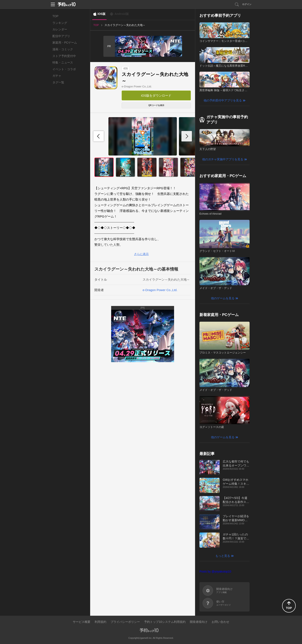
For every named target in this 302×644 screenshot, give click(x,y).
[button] (187, 136)
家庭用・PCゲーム (65, 43)
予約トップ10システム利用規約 (165, 622)
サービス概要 (82, 622)
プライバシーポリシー (125, 622)
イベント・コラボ (64, 69)
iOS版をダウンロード (156, 95)
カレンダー (60, 29)
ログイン (247, 4)
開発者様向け (199, 622)
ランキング (60, 23)
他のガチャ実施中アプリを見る (223, 159)
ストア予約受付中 (64, 56)
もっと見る (223, 556)
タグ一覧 (58, 82)
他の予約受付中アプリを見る (223, 100)
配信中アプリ (61, 36)
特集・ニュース (63, 62)
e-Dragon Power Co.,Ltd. (137, 86)
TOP (55, 16)
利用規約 (100, 622)
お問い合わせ (220, 622)
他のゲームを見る (223, 298)
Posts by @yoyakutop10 (215, 571)
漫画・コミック (63, 49)
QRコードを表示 (156, 105)
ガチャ (57, 76)
